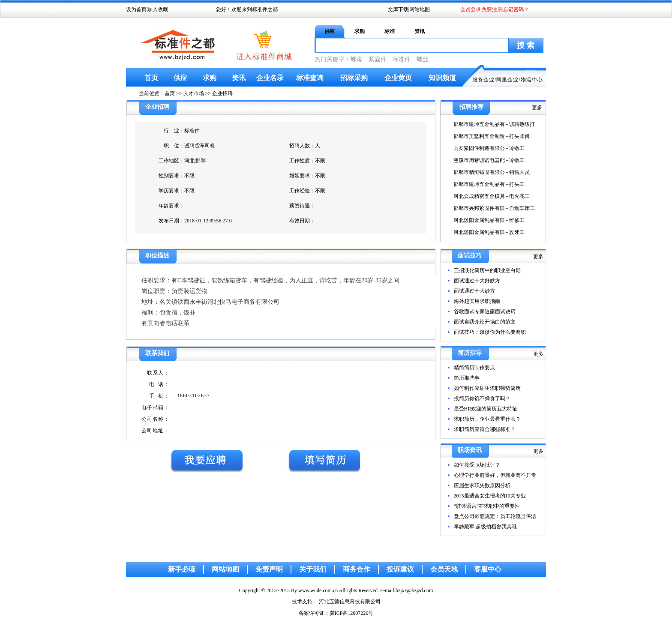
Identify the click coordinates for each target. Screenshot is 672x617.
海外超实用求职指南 (477, 301)
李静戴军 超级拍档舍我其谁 (485, 527)
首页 (151, 78)
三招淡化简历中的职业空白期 (487, 270)
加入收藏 (158, 9)
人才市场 (194, 93)
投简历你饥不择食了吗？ (482, 398)
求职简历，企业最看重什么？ (487, 419)
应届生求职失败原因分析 (482, 485)
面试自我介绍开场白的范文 (485, 322)
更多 (537, 108)
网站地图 (420, 9)
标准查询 (310, 78)
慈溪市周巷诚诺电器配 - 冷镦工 (489, 160)
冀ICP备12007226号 (352, 613)
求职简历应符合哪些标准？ (485, 429)
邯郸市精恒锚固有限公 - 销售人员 (492, 172)
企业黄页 (398, 78)
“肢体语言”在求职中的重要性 (487, 506)
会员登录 (471, 9)
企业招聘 (222, 93)
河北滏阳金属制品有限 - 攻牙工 (489, 232)
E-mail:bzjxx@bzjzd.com (406, 590)
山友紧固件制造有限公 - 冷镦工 (489, 148)
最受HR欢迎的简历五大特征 (486, 409)
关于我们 (313, 569)
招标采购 (354, 78)
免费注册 (492, 9)
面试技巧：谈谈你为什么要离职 (490, 332)
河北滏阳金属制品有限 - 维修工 (489, 220)
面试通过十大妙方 (474, 291)
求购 (360, 31)
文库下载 (398, 9)
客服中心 (488, 569)
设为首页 (136, 9)
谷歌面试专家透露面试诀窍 (485, 311)
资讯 (420, 31)
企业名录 (270, 78)
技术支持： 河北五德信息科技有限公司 (336, 602)
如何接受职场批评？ (477, 465)
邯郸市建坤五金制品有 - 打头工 (489, 184)
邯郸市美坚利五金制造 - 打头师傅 (492, 136)
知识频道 (442, 78)
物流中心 (532, 80)
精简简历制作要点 (474, 368)
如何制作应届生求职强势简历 (487, 388)
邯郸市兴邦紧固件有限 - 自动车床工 (494, 208)
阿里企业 (507, 80)
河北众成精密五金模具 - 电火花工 (492, 196)
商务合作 (357, 569)
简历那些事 (467, 378)
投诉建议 (400, 569)
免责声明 (269, 569)
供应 (330, 31)
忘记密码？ (516, 9)
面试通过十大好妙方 (477, 281)
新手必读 (182, 569)
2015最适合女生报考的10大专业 (490, 496)
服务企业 (483, 80)
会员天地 (444, 569)
